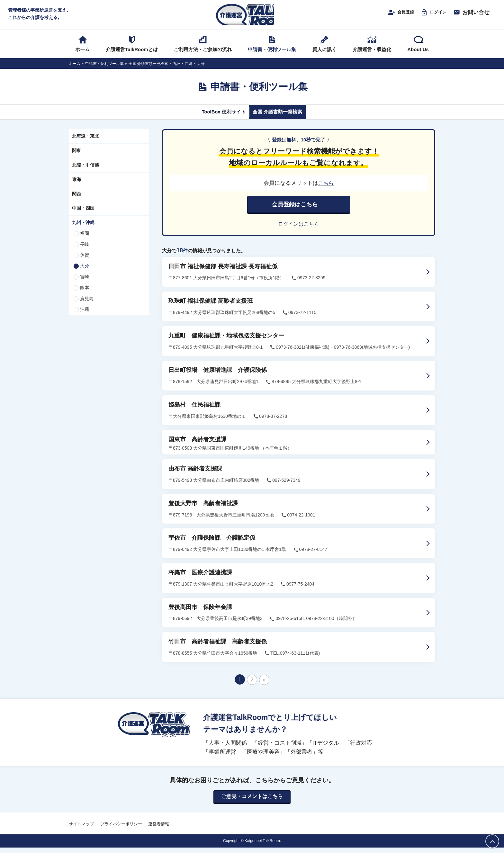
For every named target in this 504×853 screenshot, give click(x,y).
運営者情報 (159, 830)
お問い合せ (471, 15)
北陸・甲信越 (85, 171)
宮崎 (85, 283)
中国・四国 (83, 214)
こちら (326, 189)
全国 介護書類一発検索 (283, 118)
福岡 (85, 239)
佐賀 (85, 261)
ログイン (431, 15)
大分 (85, 272)
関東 (76, 157)
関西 (76, 200)
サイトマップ (81, 830)
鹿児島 (87, 305)
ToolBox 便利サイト (218, 118)
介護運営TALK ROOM (252, 17)
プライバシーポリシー (121, 830)
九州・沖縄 (83, 229)
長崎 (85, 250)
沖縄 (85, 316)
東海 (76, 185)
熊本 (85, 294)
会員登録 (393, 15)
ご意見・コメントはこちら (252, 802)
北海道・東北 (85, 142)
